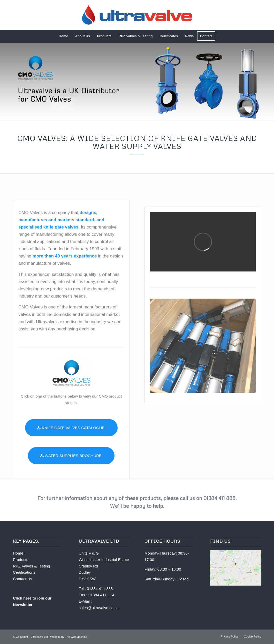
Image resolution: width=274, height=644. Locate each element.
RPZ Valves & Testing (32, 566)
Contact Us (22, 579)
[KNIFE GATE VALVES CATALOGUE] (71, 453)
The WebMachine (76, 637)
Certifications (24, 572)
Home (19, 553)
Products (21, 560)
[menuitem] (63, 36)
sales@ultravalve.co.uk (98, 608)
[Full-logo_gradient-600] (137, 15)
